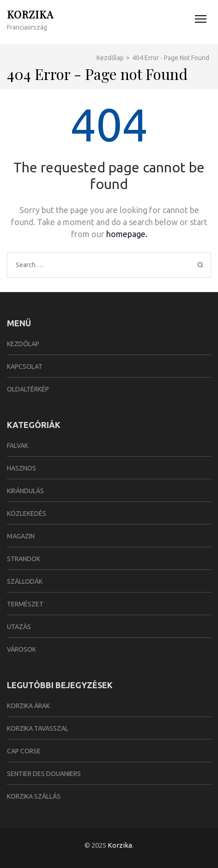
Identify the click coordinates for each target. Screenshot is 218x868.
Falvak (18, 446)
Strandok (24, 559)
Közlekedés (27, 513)
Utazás (19, 627)
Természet (25, 604)
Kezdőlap (23, 344)
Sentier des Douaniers (44, 774)
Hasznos (21, 468)
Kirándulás (25, 491)
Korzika (30, 14)
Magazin (21, 536)
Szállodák (25, 581)
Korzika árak (28, 706)
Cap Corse (24, 751)
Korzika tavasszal (38, 728)
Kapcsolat (25, 367)
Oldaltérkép (28, 389)
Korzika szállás (34, 796)
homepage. (127, 234)
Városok (21, 649)
